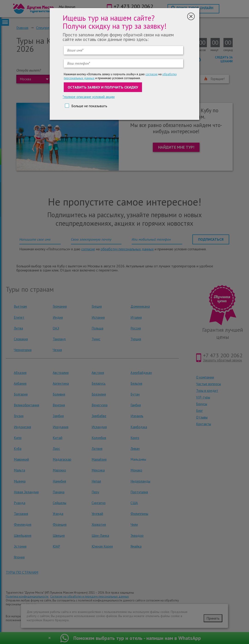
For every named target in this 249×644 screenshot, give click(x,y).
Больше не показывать (89, 106)
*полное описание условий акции (89, 97)
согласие (152, 74)
